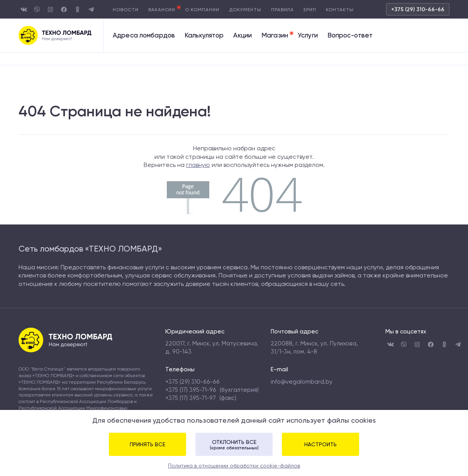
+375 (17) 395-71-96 (191, 390)
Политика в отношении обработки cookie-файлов (234, 466)
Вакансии (162, 10)
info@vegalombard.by (302, 382)
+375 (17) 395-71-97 (191, 398)
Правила (283, 10)
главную (198, 165)
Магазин (275, 35)
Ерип (310, 10)
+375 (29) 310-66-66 (418, 9)
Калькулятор (204, 35)
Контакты (340, 10)
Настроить (320, 444)
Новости (126, 10)
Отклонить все (234, 445)
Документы (245, 10)
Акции (242, 35)
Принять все (148, 444)
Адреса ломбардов (144, 35)
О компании (202, 10)
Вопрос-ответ (350, 35)
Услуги (308, 35)
